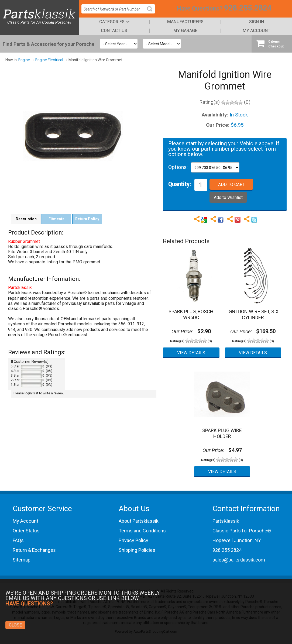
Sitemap (22, 560)
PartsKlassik (226, 521)
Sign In (257, 22)
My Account (257, 31)
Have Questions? (200, 8)
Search (152, 13)
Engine (24, 60)
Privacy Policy (133, 540)
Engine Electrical (49, 60)
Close (15, 625)
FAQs (18, 540)
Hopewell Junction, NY (237, 540)
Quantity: (180, 184)
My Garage (185, 31)
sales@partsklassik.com (239, 560)
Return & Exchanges (34, 550)
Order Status (26, 531)
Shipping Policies (137, 550)
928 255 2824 (227, 550)
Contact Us (114, 31)
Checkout (272, 44)
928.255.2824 (248, 8)
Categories (112, 22)
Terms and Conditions (142, 531)
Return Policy (87, 219)
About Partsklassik (139, 521)
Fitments (56, 219)
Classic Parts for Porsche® (242, 531)
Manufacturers (185, 22)
